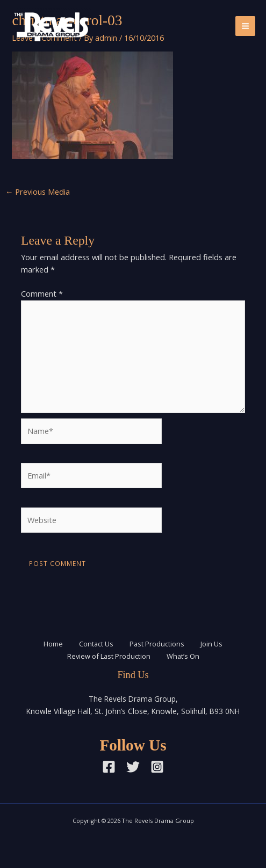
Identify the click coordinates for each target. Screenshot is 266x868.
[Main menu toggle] (245, 26)
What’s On (183, 656)
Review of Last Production (109, 656)
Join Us (211, 644)
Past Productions (157, 644)
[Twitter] (133, 767)
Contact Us (96, 644)
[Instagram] (157, 767)
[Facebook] (109, 767)
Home (53, 644)
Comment (42, 293)
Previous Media (38, 192)
